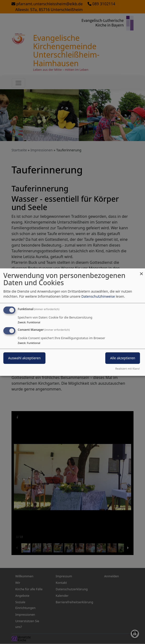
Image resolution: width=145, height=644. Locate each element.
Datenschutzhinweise (98, 296)
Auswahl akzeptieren (24, 358)
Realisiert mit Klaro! (128, 369)
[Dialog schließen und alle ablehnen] (141, 271)
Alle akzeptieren (123, 358)
